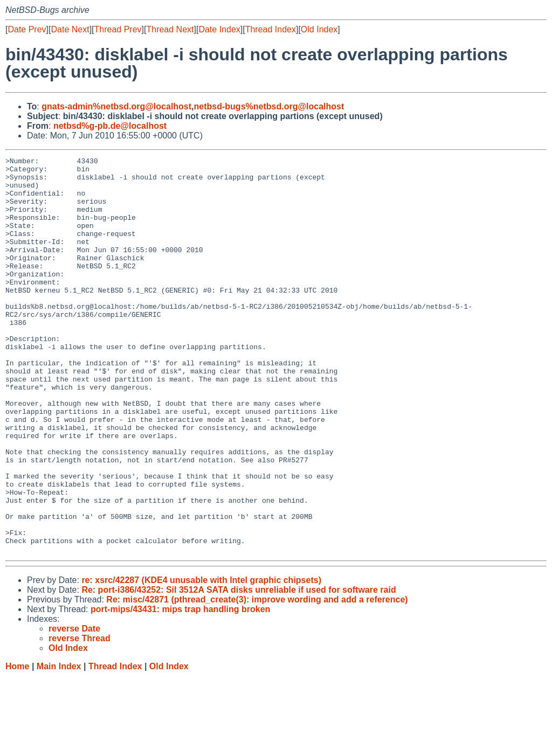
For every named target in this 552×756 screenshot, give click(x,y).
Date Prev (27, 29)
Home (17, 745)
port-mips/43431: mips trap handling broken (180, 688)
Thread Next (170, 29)
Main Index (59, 745)
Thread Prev (118, 29)
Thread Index (271, 29)
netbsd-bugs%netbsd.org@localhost (269, 106)
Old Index (319, 29)
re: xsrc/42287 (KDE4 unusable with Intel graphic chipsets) (201, 659)
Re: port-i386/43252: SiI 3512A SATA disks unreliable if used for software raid (239, 669)
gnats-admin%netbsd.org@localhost (116, 106)
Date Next (70, 29)
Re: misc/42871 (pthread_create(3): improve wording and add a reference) (257, 679)
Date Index (219, 29)
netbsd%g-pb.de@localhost (110, 126)
